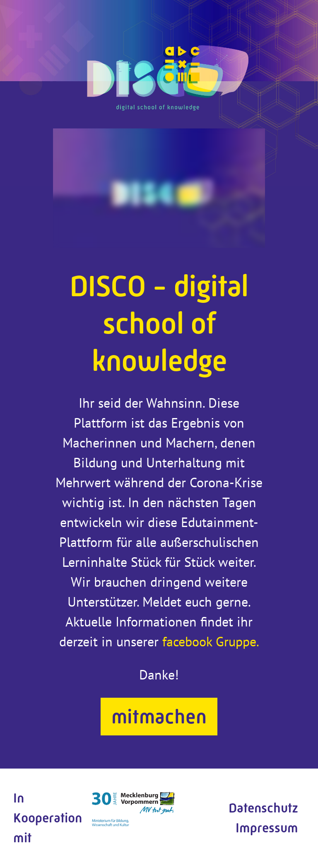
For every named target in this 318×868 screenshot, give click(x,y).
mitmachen (159, 717)
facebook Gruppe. (211, 641)
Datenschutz (263, 808)
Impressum (267, 828)
